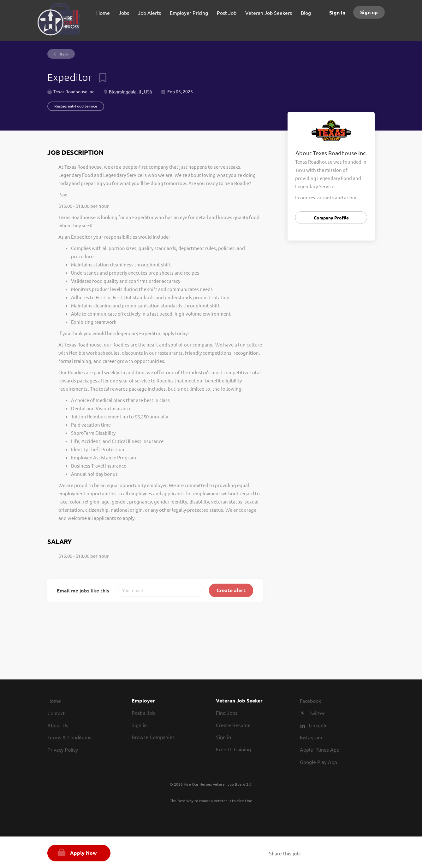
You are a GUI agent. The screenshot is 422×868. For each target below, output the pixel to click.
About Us (58, 725)
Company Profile (331, 218)
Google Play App (318, 762)
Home (54, 701)
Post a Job (143, 713)
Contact (56, 713)
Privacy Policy (63, 749)
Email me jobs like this (83, 590)
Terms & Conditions (69, 737)
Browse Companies (153, 737)
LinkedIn (318, 725)
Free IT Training (233, 749)
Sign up (369, 12)
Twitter (317, 713)
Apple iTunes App (320, 749)
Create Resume (233, 725)
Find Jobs (227, 713)
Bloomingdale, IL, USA (131, 91)
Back (64, 54)
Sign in (337, 12)
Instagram (311, 737)
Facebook (310, 701)
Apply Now (83, 853)
